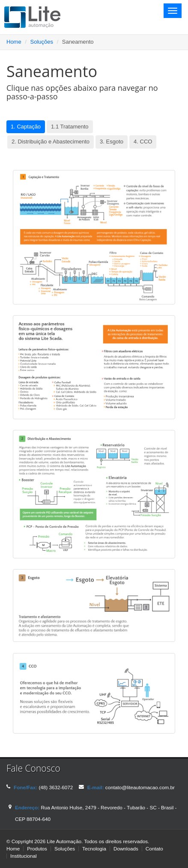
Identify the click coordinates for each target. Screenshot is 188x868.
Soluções (42, 42)
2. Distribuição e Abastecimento (51, 142)
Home (14, 42)
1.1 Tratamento (70, 127)
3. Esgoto (112, 142)
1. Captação (26, 127)
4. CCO (143, 142)
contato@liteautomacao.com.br (140, 787)
